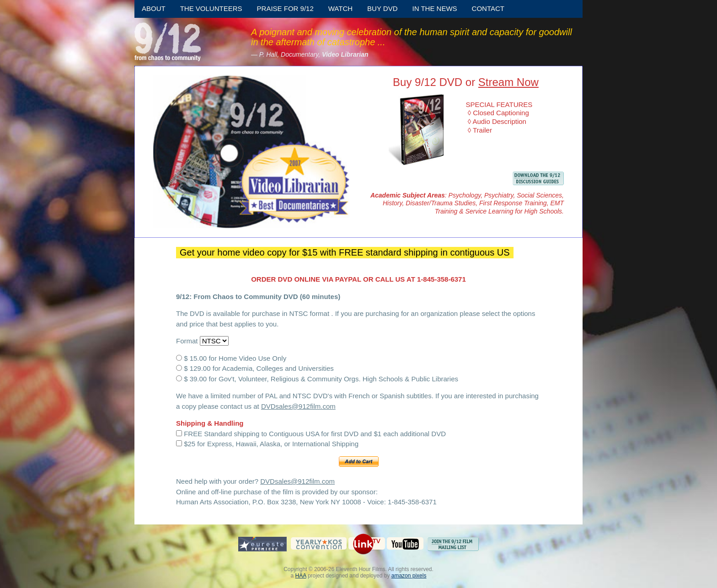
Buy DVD (382, 8)
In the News (435, 8)
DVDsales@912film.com (298, 406)
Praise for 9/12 (285, 8)
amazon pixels (409, 576)
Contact (488, 8)
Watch (340, 8)
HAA (301, 576)
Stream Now (508, 82)
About (154, 8)
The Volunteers (211, 8)
